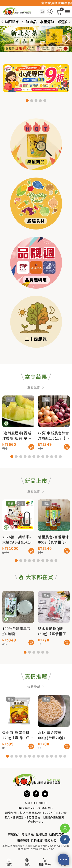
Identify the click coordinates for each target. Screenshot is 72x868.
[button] (70, 22)
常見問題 (28, 834)
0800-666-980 (43, 808)
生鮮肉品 (29, 21)
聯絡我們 (50, 840)
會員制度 (41, 834)
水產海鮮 (47, 21)
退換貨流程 (57, 834)
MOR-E (51, 849)
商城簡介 (14, 834)
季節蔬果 (12, 21)
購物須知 (23, 840)
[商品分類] (67, 12)
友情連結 (37, 840)
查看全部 (36, 402)
